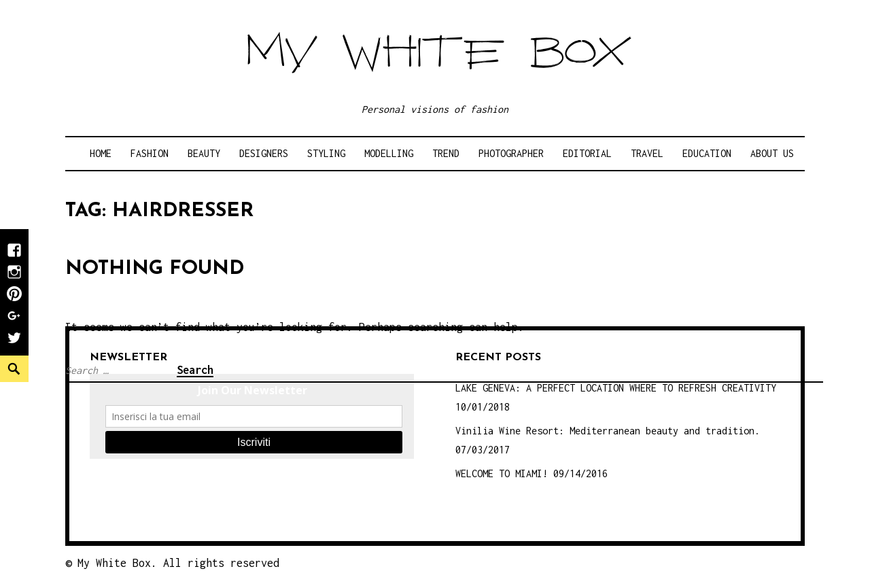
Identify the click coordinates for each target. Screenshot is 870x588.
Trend (446, 153)
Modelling (389, 153)
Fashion (150, 153)
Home (101, 153)
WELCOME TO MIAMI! (502, 473)
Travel (647, 153)
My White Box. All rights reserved (178, 563)
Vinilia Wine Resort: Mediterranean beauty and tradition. (608, 431)
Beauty (204, 153)
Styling (326, 153)
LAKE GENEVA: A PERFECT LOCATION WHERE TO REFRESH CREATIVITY (616, 388)
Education (707, 153)
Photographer (511, 153)
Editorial (587, 153)
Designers (264, 153)
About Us (772, 153)
